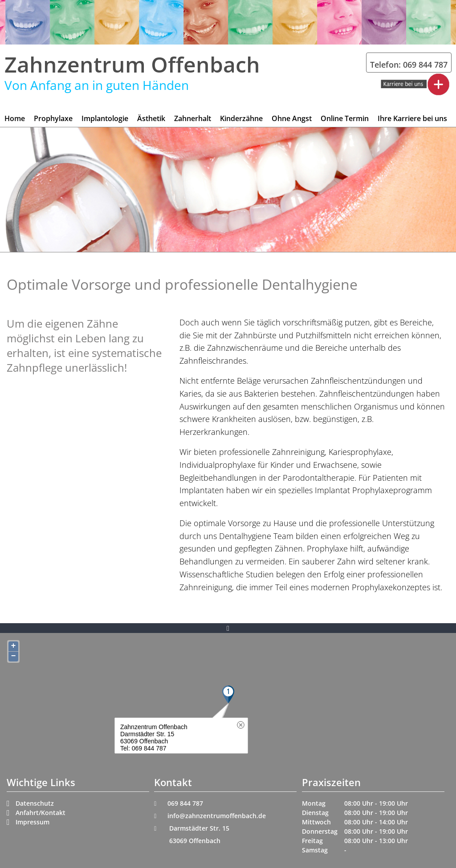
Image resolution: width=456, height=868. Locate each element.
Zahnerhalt (193, 118)
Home (15, 118)
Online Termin (345, 118)
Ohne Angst (292, 118)
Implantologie (105, 118)
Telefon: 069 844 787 (409, 65)
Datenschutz (35, 803)
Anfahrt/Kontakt (41, 813)
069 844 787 (185, 803)
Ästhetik (151, 118)
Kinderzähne (241, 118)
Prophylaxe (53, 118)
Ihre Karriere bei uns (412, 118)
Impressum (33, 822)
